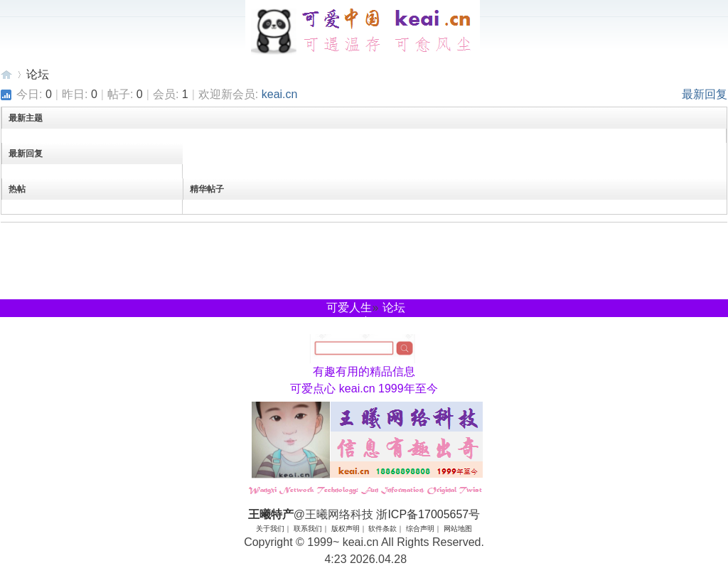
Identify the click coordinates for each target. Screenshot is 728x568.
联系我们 (308, 529)
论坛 (38, 74)
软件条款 (382, 529)
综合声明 (420, 529)
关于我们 (270, 529)
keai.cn (280, 94)
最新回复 (705, 94)
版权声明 (346, 529)
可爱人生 (349, 307)
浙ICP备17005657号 (428, 514)
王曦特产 (6, 74)
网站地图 (458, 529)
